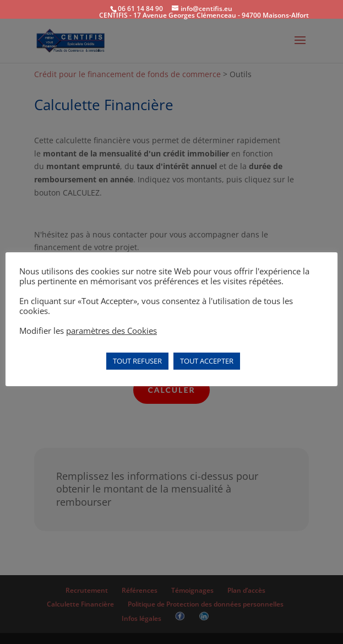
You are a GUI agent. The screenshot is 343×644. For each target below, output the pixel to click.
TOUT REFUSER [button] (137, 361)
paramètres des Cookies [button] (111, 331)
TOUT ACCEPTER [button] (207, 361)
